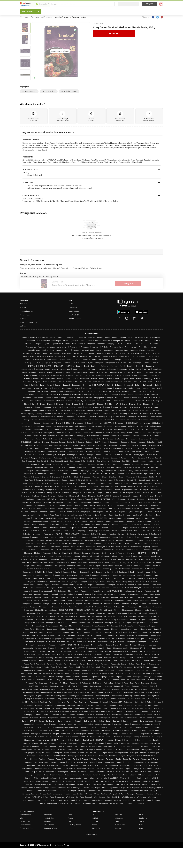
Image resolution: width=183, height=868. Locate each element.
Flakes (70, 818)
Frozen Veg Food (27, 828)
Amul (93, 815)
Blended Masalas (28, 268)
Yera (117, 821)
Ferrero (118, 828)
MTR (141, 815)
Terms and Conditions (28, 322)
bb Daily (23, 326)
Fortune (142, 825)
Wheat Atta (48, 815)
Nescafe (119, 815)
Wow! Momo (120, 825)
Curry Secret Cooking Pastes (46, 277)
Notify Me (114, 33)
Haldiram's (96, 828)
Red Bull (95, 818)
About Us (24, 304)
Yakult (142, 821)
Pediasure (143, 818)
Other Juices (49, 825)
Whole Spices (96, 268)
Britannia (95, 825)
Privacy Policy (25, 315)
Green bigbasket (26, 311)
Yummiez (95, 821)
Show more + (91, 834)
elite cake (119, 818)
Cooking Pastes (45, 268)
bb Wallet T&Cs (74, 315)
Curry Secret (99, 24)
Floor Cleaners (26, 825)
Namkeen (47, 821)
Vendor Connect (75, 319)
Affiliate (23, 319)
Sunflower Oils (26, 815)
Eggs (70, 821)
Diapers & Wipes (50, 828)
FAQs (71, 304)
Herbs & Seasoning (62, 268)
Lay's (141, 828)
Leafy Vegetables (74, 825)
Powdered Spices (81, 268)
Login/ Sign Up (150, 4)
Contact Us (73, 308)
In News (23, 308)
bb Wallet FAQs (75, 311)
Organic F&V (25, 821)
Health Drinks (49, 818)
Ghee (70, 815)
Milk (21, 818)
